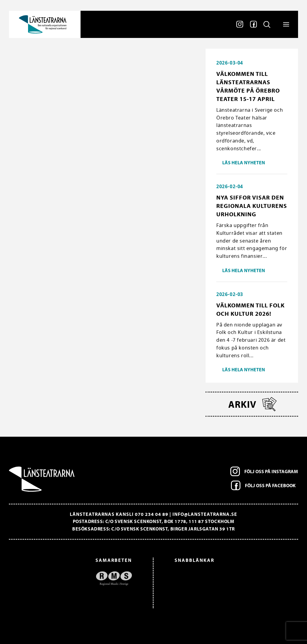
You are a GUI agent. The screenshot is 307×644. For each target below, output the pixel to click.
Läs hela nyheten (244, 162)
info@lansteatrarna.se (205, 514)
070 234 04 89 (152, 514)
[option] (73, 578)
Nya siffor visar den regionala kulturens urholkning (252, 206)
